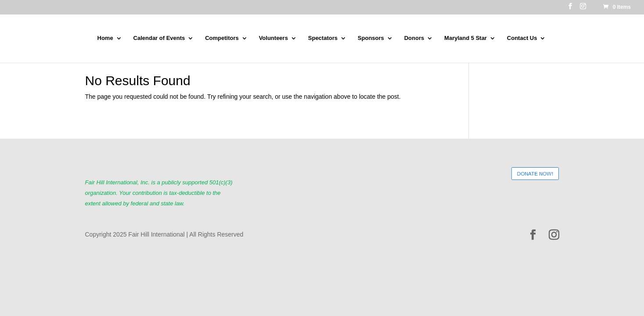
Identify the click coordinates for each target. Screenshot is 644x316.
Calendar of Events (159, 38)
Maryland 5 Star (466, 38)
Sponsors (371, 38)
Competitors (222, 38)
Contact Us (522, 38)
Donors (414, 38)
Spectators (323, 38)
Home (105, 38)
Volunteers (273, 38)
